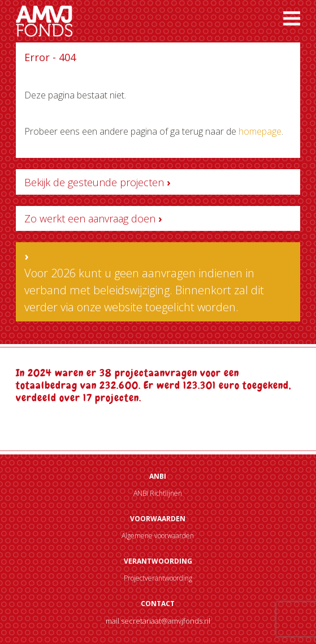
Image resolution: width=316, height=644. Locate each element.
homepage (260, 131)
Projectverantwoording (158, 578)
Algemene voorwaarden (158, 536)
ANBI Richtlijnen (158, 493)
